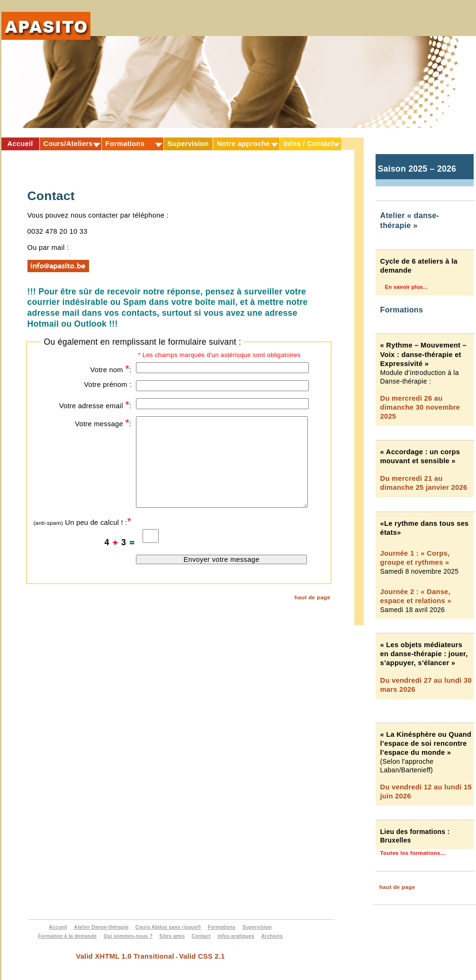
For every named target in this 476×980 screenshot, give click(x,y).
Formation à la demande (67, 936)
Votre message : (103, 423)
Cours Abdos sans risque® (168, 927)
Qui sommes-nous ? (128, 936)
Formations (125, 144)
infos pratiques (236, 936)
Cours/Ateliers (68, 144)
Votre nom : (111, 369)
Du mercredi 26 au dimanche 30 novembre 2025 (420, 407)
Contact (201, 936)
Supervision (188, 144)
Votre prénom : (108, 385)
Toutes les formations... (413, 853)
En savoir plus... (406, 287)
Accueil (20, 144)
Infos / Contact (309, 144)
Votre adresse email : (95, 405)
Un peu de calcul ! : (82, 521)
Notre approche (243, 144)
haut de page (313, 597)
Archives (272, 936)
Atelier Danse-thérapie (101, 927)
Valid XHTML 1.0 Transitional (125, 956)
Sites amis (172, 936)
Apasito (46, 32)
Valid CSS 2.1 (202, 956)
